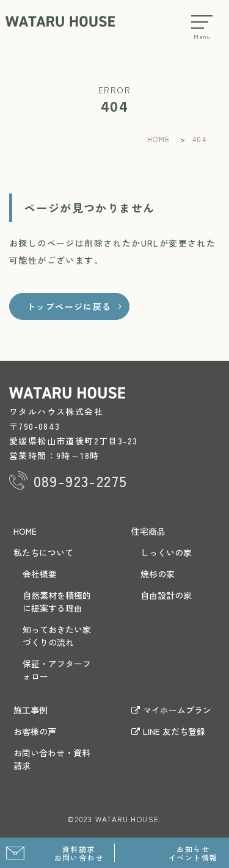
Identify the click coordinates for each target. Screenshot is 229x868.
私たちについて (43, 552)
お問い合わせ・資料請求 (52, 759)
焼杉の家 (158, 574)
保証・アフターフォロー (57, 670)
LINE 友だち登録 (168, 731)
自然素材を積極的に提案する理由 (57, 602)
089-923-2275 (81, 481)
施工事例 (31, 710)
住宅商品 (148, 531)
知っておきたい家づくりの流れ (57, 636)
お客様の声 (35, 731)
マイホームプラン (171, 710)
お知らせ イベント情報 (193, 853)
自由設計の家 (166, 595)
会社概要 (40, 574)
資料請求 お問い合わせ (79, 853)
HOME (25, 531)
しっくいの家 (166, 552)
